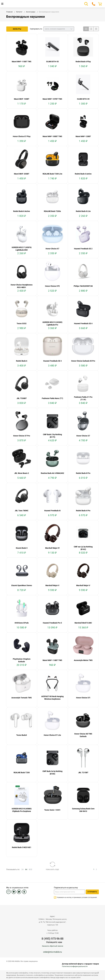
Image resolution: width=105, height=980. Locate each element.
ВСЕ (31, 869)
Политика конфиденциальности (75, 966)
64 (26, 869)
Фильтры (17, 29)
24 (22, 869)
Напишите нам (54, 942)
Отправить (92, 892)
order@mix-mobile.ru (52, 952)
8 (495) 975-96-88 (52, 939)
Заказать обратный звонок (53, 946)
